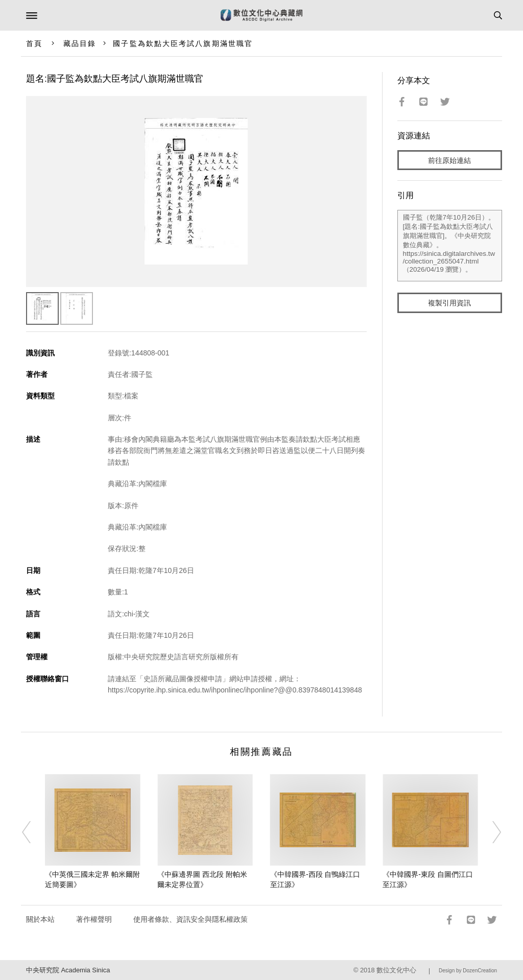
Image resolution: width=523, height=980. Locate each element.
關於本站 (40, 919)
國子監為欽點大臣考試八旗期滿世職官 (183, 43)
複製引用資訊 (449, 303)
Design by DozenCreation (468, 971)
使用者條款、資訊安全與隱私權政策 (191, 919)
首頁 (34, 43)
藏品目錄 (80, 43)
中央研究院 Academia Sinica (68, 970)
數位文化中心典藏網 (261, 15)
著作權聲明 (94, 919)
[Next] (490, 832)
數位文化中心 (396, 970)
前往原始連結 (449, 160)
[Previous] (33, 832)
